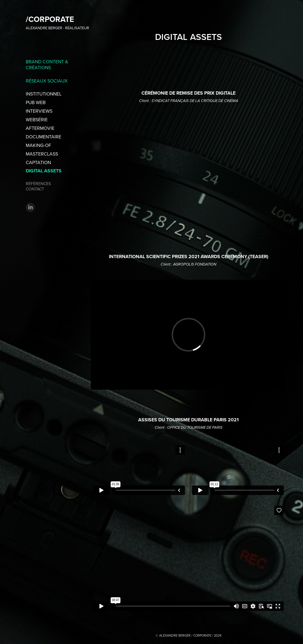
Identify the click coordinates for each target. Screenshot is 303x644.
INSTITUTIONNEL (44, 94)
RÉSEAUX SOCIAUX (47, 81)
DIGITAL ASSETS (44, 171)
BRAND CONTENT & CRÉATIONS (47, 64)
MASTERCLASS (42, 154)
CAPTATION (38, 162)
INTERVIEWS (39, 111)
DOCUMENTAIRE (43, 137)
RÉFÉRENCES (38, 184)
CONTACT (35, 189)
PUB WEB (36, 102)
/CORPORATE (50, 19)
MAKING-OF (38, 145)
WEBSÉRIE (37, 119)
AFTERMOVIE (40, 128)
